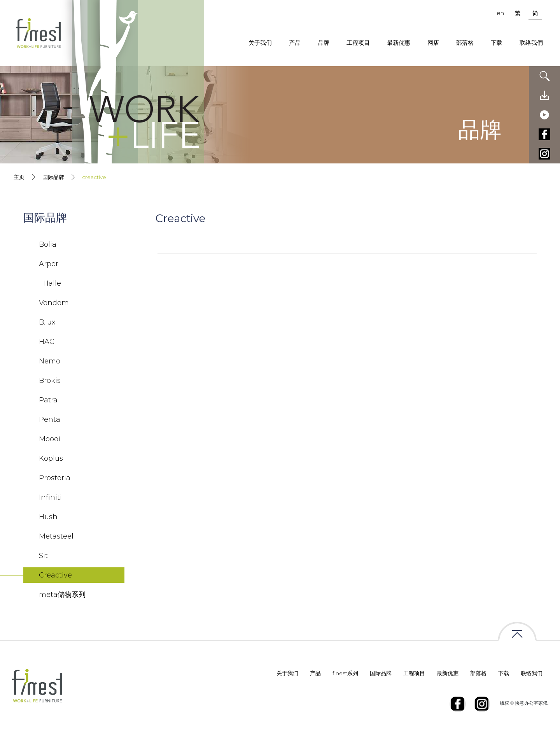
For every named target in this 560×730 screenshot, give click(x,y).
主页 (19, 177)
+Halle (50, 283)
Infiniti (50, 497)
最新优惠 (399, 43)
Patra (48, 400)
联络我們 (531, 43)
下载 (497, 43)
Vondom (54, 303)
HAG (47, 342)
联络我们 (532, 673)
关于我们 (260, 43)
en (500, 13)
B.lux (47, 322)
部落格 (465, 43)
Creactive (55, 575)
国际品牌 (53, 177)
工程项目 (358, 43)
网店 (433, 43)
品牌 (324, 43)
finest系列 (345, 673)
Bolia (48, 244)
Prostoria (55, 478)
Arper (49, 264)
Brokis (50, 381)
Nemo (50, 361)
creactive (94, 177)
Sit (43, 556)
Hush (48, 517)
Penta (50, 419)
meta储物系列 (62, 595)
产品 (295, 43)
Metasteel (56, 536)
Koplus (51, 458)
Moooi (50, 439)
